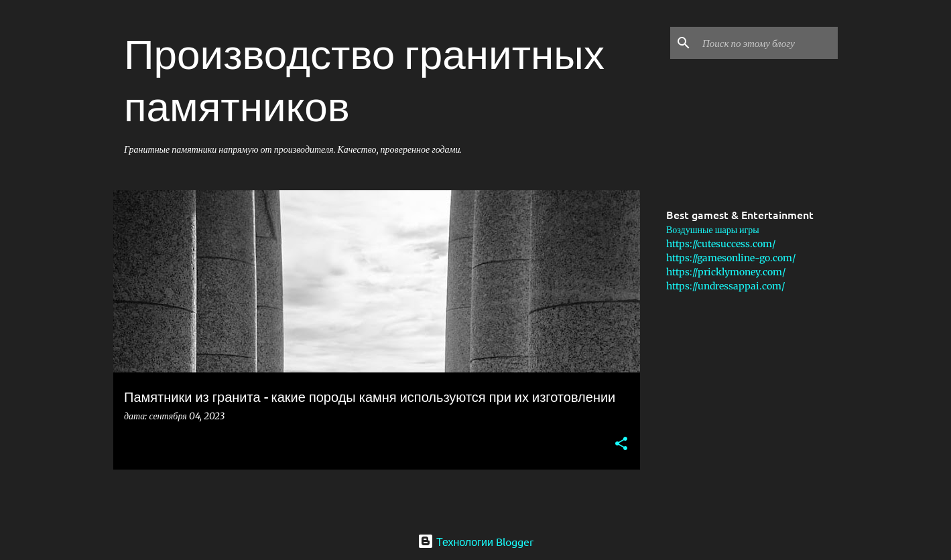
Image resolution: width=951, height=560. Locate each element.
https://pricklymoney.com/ (726, 272)
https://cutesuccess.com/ (721, 244)
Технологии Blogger (475, 541)
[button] (621, 444)
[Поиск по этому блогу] (767, 43)
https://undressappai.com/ (725, 286)
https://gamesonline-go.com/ (731, 258)
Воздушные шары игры (713, 230)
